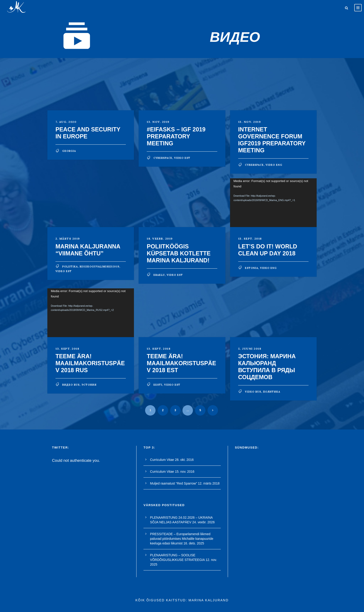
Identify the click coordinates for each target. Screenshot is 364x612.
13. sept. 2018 (250, 239)
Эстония (89, 385)
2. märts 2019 (68, 239)
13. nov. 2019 (158, 122)
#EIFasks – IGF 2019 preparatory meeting (176, 136)
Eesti (158, 385)
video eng (274, 165)
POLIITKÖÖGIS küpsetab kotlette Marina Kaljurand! (179, 253)
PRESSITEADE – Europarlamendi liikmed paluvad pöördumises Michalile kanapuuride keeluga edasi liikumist (182, 539)
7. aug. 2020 (66, 122)
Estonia (252, 268)
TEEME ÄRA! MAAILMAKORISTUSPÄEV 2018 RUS (90, 363)
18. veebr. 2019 (160, 239)
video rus (253, 392)
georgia (69, 151)
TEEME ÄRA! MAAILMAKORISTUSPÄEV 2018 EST (181, 363)
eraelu (159, 275)
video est (182, 158)
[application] (273, 203)
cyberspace (163, 158)
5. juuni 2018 (250, 349)
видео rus (71, 385)
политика (272, 392)
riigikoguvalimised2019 (99, 267)
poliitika (70, 267)
